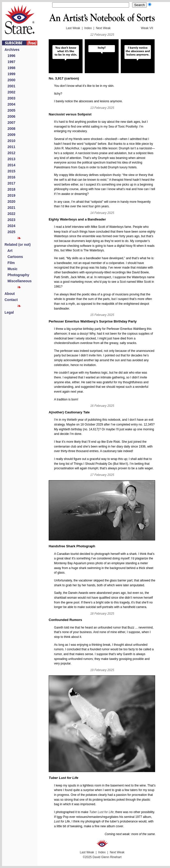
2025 (10, 232)
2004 (10, 104)
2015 (10, 171)
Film (10, 263)
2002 (10, 92)
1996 (10, 56)
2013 (10, 159)
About (10, 294)
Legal (9, 312)
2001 (10, 86)
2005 (10, 110)
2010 (10, 141)
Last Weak (73, 28)
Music (11, 269)
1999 (10, 74)
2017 (10, 183)
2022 (10, 214)
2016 (10, 177)
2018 (10, 189)
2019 (10, 195)
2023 (10, 220)
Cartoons (14, 257)
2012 (10, 153)
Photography (17, 275)
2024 (10, 226)
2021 (10, 208)
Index (88, 28)
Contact (11, 300)
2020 (10, 201)
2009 (10, 135)
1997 (10, 62)
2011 (10, 147)
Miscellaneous (18, 281)
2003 (10, 98)
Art (8, 251)
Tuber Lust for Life (102, 812)
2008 (10, 129)
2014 (10, 165)
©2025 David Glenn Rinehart (102, 857)
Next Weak (103, 28)
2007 (10, 123)
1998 (10, 68)
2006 (10, 116)
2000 (10, 80)
